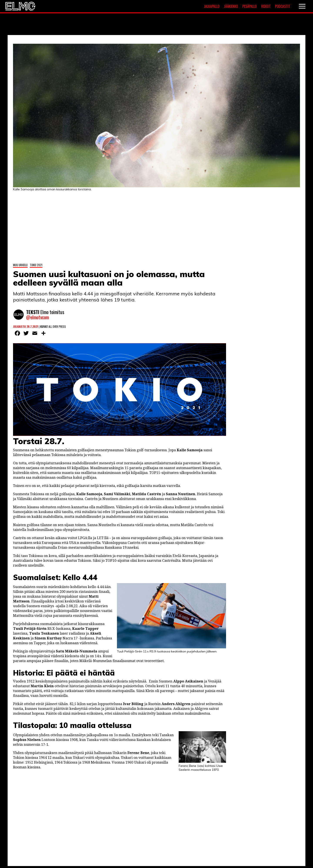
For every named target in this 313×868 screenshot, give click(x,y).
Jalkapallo (212, 6)
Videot (266, 6)
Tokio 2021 (36, 264)
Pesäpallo (250, 6)
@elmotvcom (37, 316)
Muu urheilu (20, 264)
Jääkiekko (231, 6)
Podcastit (283, 6)
